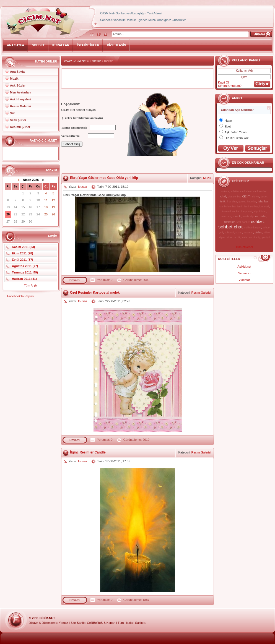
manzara (226, 217)
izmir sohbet (251, 207)
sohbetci (229, 233)
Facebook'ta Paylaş (20, 296)
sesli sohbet (243, 222)
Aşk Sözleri (18, 85)
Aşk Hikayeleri (20, 99)
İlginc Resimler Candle (88, 452)
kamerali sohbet (231, 212)
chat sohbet (234, 197)
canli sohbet (260, 191)
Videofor (244, 280)
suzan (239, 233)
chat (223, 196)
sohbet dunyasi (253, 228)
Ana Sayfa (17, 72)
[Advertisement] (137, 79)
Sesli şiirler (18, 120)
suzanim (248, 233)
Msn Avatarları (20, 92)
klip (256, 212)
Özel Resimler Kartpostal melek (95, 293)
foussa (82, 187)
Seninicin (244, 273)
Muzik (14, 79)
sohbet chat (230, 227)
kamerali (264, 207)
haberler (252, 202)
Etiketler (95, 61)
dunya (256, 197)
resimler (229, 222)
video (258, 232)
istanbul (263, 201)
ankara (225, 191)
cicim (247, 196)
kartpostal (247, 212)
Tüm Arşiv (31, 285)
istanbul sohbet (227, 207)
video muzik (234, 238)
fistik (222, 201)
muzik (237, 216)
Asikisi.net (244, 267)
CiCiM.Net (47, 618)
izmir (240, 207)
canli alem (246, 191)
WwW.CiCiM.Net (75, 61)
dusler (264, 197)
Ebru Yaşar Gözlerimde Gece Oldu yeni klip (104, 178)
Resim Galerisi (20, 106)
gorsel (242, 202)
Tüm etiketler (244, 247)
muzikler (261, 216)
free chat (232, 202)
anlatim (234, 191)
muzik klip (248, 217)
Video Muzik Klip (251, 238)
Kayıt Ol (223, 82)
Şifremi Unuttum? (230, 86)
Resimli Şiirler (20, 127)
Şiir (12, 113)
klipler (263, 212)
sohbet (257, 221)
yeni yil (266, 238)
